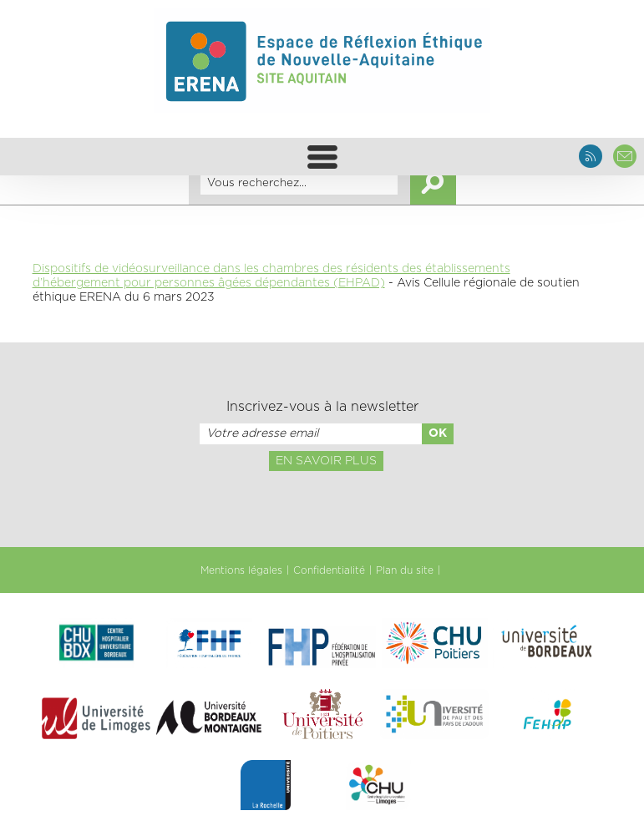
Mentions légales (241, 570)
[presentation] (322, 508)
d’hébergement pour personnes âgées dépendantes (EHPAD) (209, 283)
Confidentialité (329, 570)
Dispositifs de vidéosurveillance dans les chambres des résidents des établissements (271, 269)
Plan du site (405, 570)
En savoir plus (326, 461)
